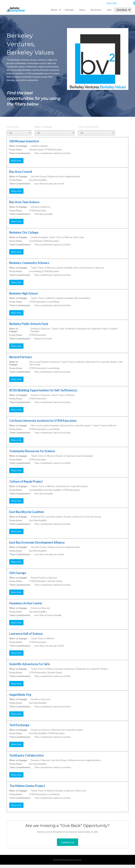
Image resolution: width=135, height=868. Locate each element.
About (54, 10)
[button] (60, 10)
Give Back (122, 10)
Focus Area (13, 127)
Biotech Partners (21, 357)
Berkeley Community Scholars (29, 263)
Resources (96, 10)
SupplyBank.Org (20, 695)
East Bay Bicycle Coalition (27, 512)
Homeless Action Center (26, 603)
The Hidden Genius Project (27, 786)
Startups (69, 10)
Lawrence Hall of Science (26, 634)
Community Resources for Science (32, 451)
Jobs (109, 10)
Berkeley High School (23, 293)
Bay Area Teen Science (24, 202)
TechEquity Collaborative (26, 755)
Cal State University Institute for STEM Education (43, 421)
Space (82, 10)
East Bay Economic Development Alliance (37, 542)
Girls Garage (18, 573)
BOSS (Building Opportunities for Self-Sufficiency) (43, 390)
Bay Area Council (21, 172)
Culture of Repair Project (26, 481)
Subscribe (112, 3)
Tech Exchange (19, 725)
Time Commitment (88, 127)
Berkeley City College (24, 232)
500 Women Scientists (24, 141)
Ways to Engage (43, 127)
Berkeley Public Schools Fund (29, 324)
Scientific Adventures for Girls (30, 664)
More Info (16, 161)
